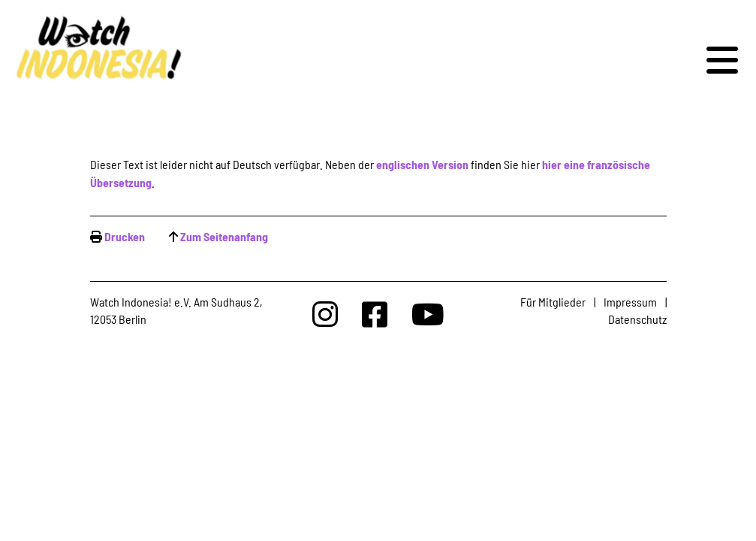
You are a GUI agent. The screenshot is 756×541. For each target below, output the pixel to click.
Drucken (125, 236)
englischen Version (422, 164)
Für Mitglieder (553, 302)
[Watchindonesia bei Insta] (325, 314)
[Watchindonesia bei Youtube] (428, 314)
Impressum (630, 302)
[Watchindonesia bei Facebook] (375, 314)
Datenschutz (637, 319)
